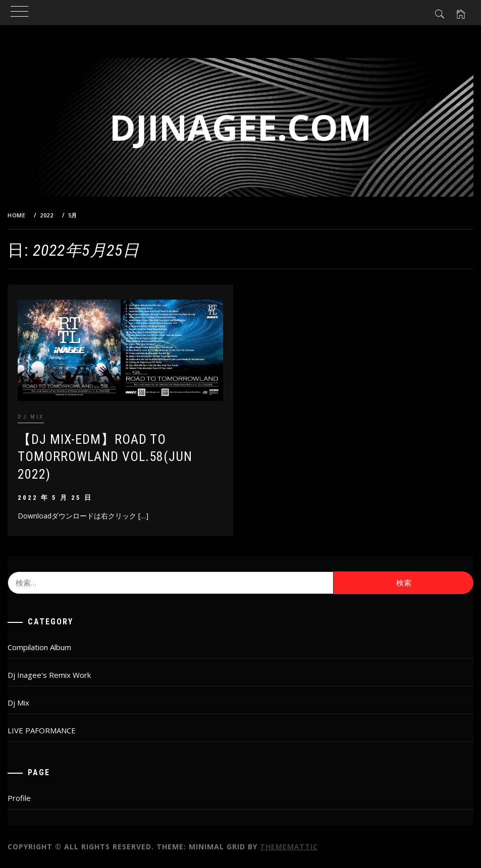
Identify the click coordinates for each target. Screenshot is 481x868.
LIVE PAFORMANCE (42, 730)
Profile (19, 798)
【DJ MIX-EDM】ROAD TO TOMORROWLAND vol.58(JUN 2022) (105, 457)
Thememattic (289, 847)
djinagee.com (240, 127)
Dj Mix (31, 417)
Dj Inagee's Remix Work (49, 675)
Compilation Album (39, 647)
